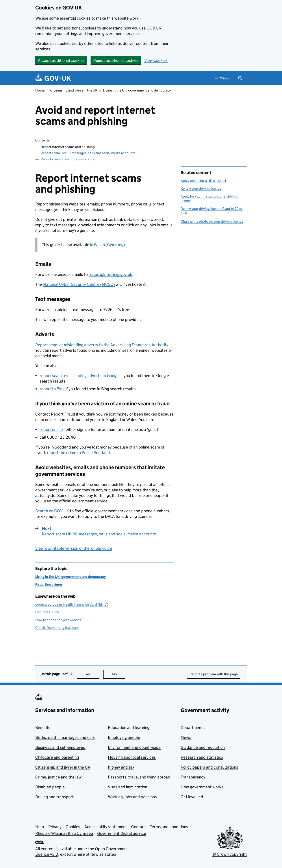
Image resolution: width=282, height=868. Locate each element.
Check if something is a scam (57, 628)
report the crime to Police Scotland (78, 453)
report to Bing (52, 389)
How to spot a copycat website (58, 620)
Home (40, 90)
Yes (92, 674)
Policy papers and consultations (209, 767)
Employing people (124, 737)
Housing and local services (132, 757)
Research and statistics (202, 757)
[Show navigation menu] (222, 78)
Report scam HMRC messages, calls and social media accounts (88, 153)
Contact (138, 827)
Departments (193, 728)
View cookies (156, 60)
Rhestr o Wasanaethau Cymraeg (64, 833)
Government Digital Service (122, 833)
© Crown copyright (230, 854)
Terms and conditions (169, 827)
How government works (202, 787)
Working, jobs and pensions (132, 797)
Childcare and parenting (57, 757)
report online (51, 429)
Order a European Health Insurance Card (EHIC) (72, 604)
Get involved (192, 797)
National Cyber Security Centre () (79, 284)
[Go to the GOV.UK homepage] (53, 78)
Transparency (193, 777)
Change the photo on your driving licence (212, 221)
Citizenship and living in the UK (74, 90)
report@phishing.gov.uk (110, 274)
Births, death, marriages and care (65, 737)
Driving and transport (54, 797)
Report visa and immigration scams (67, 159)
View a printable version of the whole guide (74, 548)
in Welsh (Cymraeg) (108, 245)
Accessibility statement (106, 827)
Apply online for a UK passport (203, 181)
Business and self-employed (60, 747)
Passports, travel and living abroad (139, 777)
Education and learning (129, 728)
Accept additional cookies (61, 60)
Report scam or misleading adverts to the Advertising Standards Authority (102, 345)
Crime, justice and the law (58, 777)
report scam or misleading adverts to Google (80, 376)
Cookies (73, 827)
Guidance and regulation (203, 747)
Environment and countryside (134, 747)
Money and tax (121, 767)
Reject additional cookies (116, 60)
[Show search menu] (240, 78)
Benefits (43, 728)
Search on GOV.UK (52, 511)
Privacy (55, 827)
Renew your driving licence (201, 188)
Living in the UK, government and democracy (137, 90)
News (186, 737)
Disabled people (50, 787)
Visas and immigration (128, 787)
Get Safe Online (47, 612)
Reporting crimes (49, 584)
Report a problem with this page (214, 674)
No (119, 674)
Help (40, 827)
